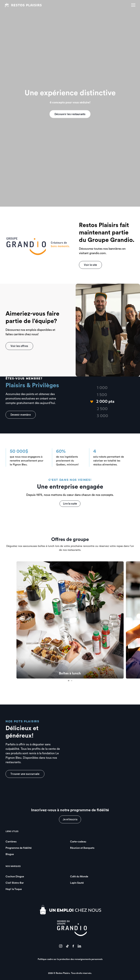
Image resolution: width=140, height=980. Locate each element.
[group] (70, 620)
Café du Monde (79, 877)
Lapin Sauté (77, 883)
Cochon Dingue (15, 877)
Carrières (11, 842)
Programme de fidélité (19, 848)
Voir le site (90, 265)
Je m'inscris (70, 819)
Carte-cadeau (78, 842)
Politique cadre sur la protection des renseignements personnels (70, 959)
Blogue (10, 854)
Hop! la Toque (14, 889)
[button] (69, 681)
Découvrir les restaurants (70, 114)
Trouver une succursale (25, 774)
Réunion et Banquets (82, 848)
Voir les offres (19, 346)
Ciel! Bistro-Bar (15, 883)
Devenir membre (21, 415)
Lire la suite (70, 504)
